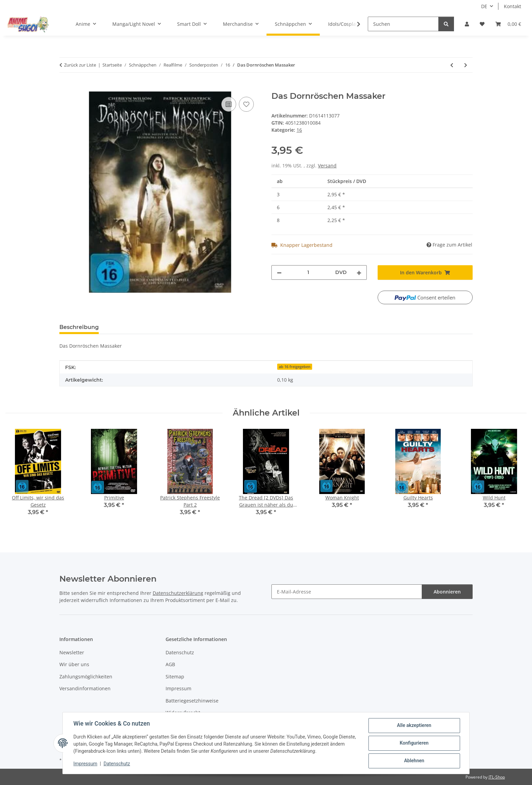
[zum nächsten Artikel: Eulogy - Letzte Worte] (466, 65)
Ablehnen (414, 761)
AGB (170, 664)
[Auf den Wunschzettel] (246, 104)
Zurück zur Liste (80, 65)
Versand (327, 166)
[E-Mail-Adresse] (347, 592)
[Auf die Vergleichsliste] (229, 104)
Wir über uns (74, 664)
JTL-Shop (497, 777)
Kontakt (512, 6)
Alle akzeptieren (414, 726)
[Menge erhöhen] (359, 272)
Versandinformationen (85, 688)
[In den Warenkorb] (65, 88)
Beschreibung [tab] (79, 327)
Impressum (85, 764)
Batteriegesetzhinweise (192, 701)
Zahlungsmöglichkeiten (86, 677)
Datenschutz (117, 764)
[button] (467, 24)
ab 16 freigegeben (295, 367)
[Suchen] (403, 24)
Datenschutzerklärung (178, 593)
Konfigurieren (414, 743)
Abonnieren (447, 592)
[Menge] (308, 272)
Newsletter (72, 652)
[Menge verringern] (279, 272)
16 (299, 130)
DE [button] (484, 6)
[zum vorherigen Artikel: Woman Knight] (452, 65)
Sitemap (175, 677)
